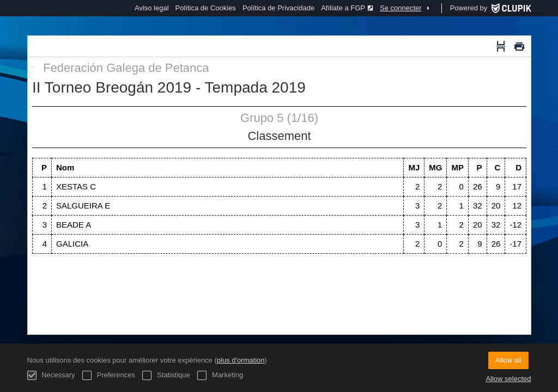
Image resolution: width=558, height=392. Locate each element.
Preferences (109, 375)
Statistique (166, 375)
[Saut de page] (501, 46)
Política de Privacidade (278, 8)
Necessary (51, 375)
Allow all (508, 360)
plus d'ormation (241, 360)
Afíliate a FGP (347, 8)
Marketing (220, 375)
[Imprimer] (519, 46)
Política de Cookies (206, 8)
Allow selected (508, 379)
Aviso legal (152, 8)
